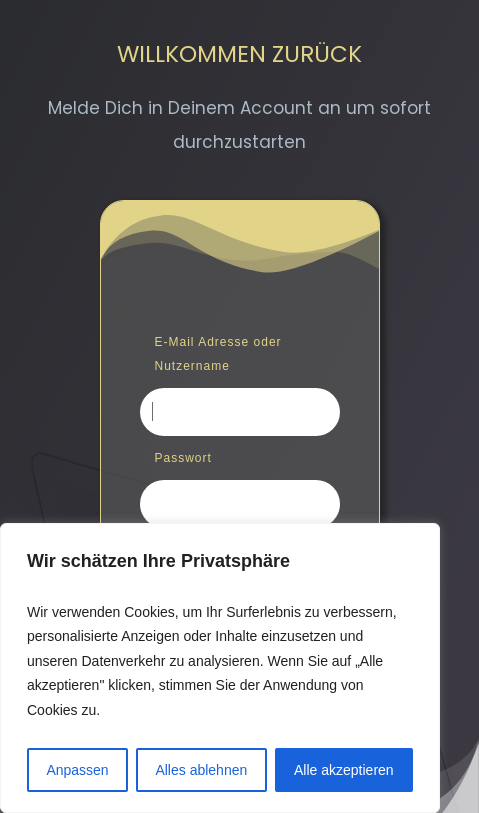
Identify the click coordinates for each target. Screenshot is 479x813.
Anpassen (77, 770)
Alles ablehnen (201, 770)
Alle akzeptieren (344, 770)
